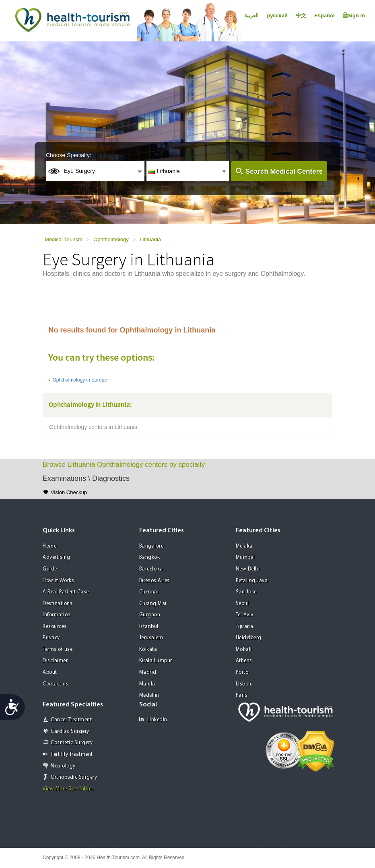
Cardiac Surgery (70, 732)
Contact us (56, 684)
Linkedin (153, 719)
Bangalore (151, 546)
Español (325, 15)
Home (49, 546)
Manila (147, 684)
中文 (301, 15)
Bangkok (150, 557)
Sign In (354, 15)
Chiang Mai (153, 604)
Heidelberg (249, 638)
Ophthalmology (111, 239)
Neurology (63, 766)
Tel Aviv (245, 615)
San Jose (246, 592)
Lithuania (150, 239)
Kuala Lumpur (156, 661)
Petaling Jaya (252, 581)
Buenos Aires (155, 581)
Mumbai (245, 557)
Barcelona (151, 569)
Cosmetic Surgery (72, 743)
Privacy (51, 638)
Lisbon (244, 684)
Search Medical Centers (284, 171)
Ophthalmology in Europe (79, 380)
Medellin (149, 695)
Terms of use (58, 649)
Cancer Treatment (71, 720)
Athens (244, 661)
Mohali (244, 649)
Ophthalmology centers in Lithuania (93, 427)
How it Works (58, 581)
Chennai (149, 592)
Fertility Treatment (72, 754)
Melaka (244, 546)
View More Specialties (68, 789)
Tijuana (245, 627)
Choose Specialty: (69, 155)
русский (277, 15)
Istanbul (149, 627)
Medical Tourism (64, 239)
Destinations (58, 604)
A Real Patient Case (66, 592)
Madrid (148, 672)
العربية (251, 15)
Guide (50, 569)
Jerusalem (151, 638)
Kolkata (148, 649)
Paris (242, 695)
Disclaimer (55, 661)
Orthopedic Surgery (74, 777)
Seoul (242, 604)
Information (57, 615)
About (50, 672)
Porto (242, 672)
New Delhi (248, 569)
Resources (55, 627)
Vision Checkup (69, 492)
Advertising (57, 557)
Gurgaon (150, 615)
